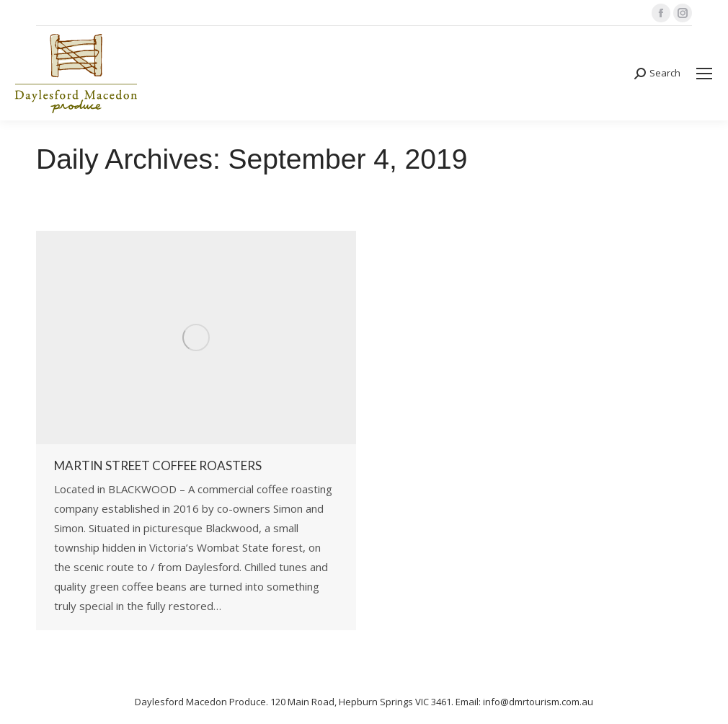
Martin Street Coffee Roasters (158, 465)
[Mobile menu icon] (704, 74)
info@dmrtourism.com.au (538, 702)
